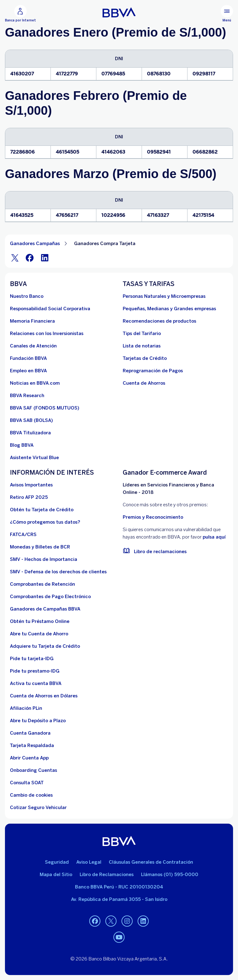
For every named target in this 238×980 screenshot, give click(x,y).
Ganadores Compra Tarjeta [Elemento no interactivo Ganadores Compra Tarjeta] (105, 244)
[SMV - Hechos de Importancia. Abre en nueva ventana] (44, 559)
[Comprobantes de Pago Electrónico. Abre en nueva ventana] (50, 597)
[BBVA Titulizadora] (30, 433)
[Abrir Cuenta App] (29, 758)
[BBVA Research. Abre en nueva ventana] (27, 396)
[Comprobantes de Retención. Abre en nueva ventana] (42, 584)
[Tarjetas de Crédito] (145, 358)
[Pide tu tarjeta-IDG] (32, 659)
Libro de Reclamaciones (107, 875)
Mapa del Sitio (56, 875)
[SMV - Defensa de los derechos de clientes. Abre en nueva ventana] (58, 572)
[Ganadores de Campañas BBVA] (45, 609)
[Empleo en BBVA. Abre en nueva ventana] (28, 371)
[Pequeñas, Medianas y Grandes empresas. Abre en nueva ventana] (169, 309)
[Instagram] (127, 921)
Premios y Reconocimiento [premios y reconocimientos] (153, 517)
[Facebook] (30, 258)
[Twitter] (15, 258)
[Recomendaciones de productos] (159, 321)
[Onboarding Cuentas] (33, 770)
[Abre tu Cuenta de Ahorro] (39, 634)
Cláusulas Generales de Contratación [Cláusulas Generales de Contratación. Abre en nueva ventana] (151, 862)
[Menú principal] (227, 14)
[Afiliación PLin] (26, 708)
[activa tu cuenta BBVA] (36, 683)
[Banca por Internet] (20, 14)
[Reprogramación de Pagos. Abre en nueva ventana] (153, 371)
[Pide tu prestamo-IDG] (35, 671)
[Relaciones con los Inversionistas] (47, 333)
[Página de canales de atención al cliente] (33, 346)
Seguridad (57, 862)
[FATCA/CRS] (23, 535)
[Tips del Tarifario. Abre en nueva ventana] (142, 333)
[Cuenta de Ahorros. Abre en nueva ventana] (144, 383)
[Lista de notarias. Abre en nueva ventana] (142, 346)
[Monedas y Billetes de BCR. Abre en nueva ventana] (40, 547)
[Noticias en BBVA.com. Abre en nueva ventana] (35, 383)
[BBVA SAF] (45, 408)
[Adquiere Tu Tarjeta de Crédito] (45, 646)
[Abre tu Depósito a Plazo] (38, 721)
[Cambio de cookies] (31, 795)
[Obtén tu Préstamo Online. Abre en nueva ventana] (40, 621)
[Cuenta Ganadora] (30, 733)
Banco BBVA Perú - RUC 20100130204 (119, 887)
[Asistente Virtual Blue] (34, 458)
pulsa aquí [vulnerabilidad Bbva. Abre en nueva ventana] (214, 537)
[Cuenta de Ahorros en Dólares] (44, 696)
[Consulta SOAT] (27, 783)
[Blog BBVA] (22, 445)
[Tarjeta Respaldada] (32, 745)
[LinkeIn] (45, 258)
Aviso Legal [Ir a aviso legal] (89, 862)
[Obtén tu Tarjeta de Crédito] (42, 510)
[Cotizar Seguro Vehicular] (38, 808)
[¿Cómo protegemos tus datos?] (45, 522)
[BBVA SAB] (31, 420)
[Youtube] (119, 937)
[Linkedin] (143, 921)
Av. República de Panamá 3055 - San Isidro (119, 899)
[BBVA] (119, 841)
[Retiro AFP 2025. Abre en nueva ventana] (29, 497)
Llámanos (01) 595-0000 (170, 875)
